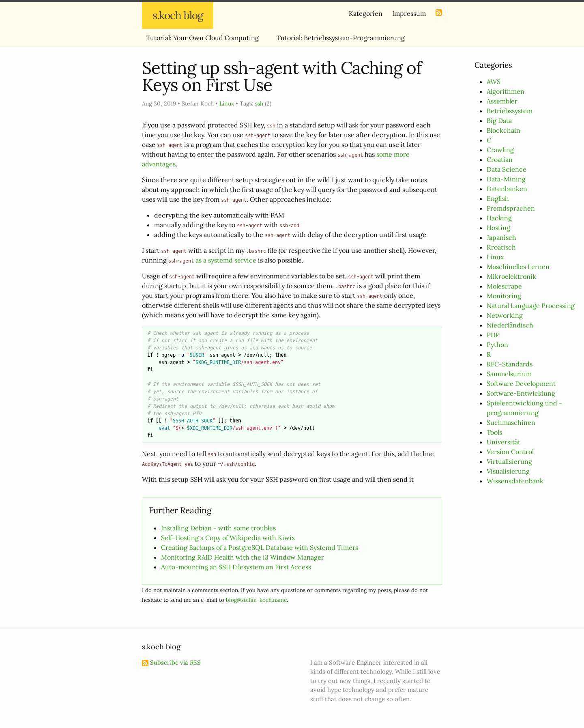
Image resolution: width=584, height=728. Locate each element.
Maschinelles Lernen (518, 267)
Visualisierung (508, 471)
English (498, 198)
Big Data (499, 121)
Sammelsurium (509, 374)
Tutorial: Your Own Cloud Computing (202, 38)
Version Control (510, 452)
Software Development (521, 383)
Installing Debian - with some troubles (218, 528)
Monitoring (504, 296)
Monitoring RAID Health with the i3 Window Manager (243, 557)
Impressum (409, 13)
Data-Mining (506, 179)
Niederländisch (510, 325)
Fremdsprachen (511, 208)
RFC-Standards (510, 364)
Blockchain (503, 130)
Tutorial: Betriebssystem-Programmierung (341, 38)
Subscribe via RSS (171, 662)
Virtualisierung (509, 461)
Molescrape (504, 286)
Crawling (500, 150)
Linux (495, 257)
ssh (259, 103)
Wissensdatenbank (515, 481)
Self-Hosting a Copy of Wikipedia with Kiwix (228, 538)
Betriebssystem (510, 111)
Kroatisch (501, 247)
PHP (493, 335)
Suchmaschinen (511, 422)
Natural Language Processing (531, 306)
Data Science (507, 169)
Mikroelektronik (511, 276)
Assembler (502, 101)
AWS (494, 82)
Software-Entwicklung (521, 393)
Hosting (498, 228)
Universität (503, 442)
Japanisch (501, 237)
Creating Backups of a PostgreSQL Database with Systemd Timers (260, 547)
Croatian (500, 159)
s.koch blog (178, 15)
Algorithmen (506, 91)
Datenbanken (507, 189)
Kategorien (366, 13)
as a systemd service (226, 260)
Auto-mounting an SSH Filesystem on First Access (236, 567)
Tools (494, 432)
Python (497, 345)
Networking (505, 315)
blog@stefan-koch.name (256, 600)
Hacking (499, 218)
